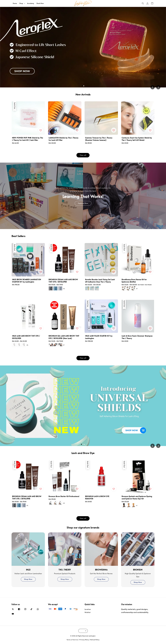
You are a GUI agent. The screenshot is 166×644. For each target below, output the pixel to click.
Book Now (40, 3)
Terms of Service (72, 640)
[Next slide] (158, 87)
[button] (143, 3)
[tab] (82, 86)
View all (83, 155)
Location (88, 609)
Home (15, 3)
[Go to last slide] (153, 87)
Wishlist (88, 612)
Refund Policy (95, 640)
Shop (21, 3)
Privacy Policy (84, 640)
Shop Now (28, 579)
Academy (31, 3)
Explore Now (83, 203)
